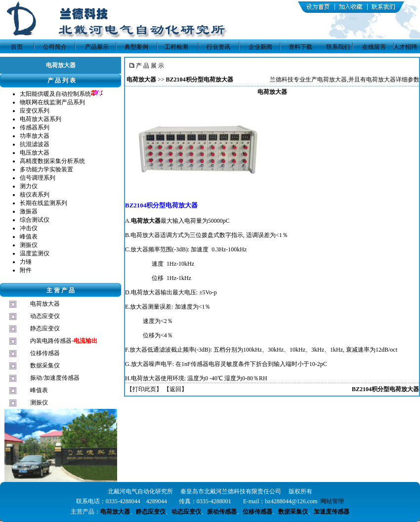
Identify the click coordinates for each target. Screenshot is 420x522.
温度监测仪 (35, 253)
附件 (26, 270)
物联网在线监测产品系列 (52, 102)
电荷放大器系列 (41, 119)
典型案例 (136, 47)
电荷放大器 (45, 304)
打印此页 (144, 389)
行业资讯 (218, 47)
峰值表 (29, 237)
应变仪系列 (35, 111)
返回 (175, 389)
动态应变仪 (45, 316)
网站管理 (332, 501)
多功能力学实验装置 (46, 169)
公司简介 (55, 47)
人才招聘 (405, 47)
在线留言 (374, 47)
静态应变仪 (45, 328)
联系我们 (338, 47)
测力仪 (29, 186)
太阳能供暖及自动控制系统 (55, 94)
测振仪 (29, 245)
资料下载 (300, 47)
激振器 (29, 211)
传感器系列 (35, 127)
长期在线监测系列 (43, 203)
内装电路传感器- (64, 341)
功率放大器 (35, 136)
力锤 (26, 262)
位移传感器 (45, 353)
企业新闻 (260, 47)
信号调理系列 (38, 178)
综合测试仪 (35, 220)
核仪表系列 (35, 195)
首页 (17, 47)
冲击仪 (29, 228)
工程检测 (176, 47)
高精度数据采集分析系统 (52, 161)
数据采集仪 (45, 365)
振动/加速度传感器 (55, 378)
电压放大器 (35, 153)
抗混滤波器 (35, 144)
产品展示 (97, 47)
